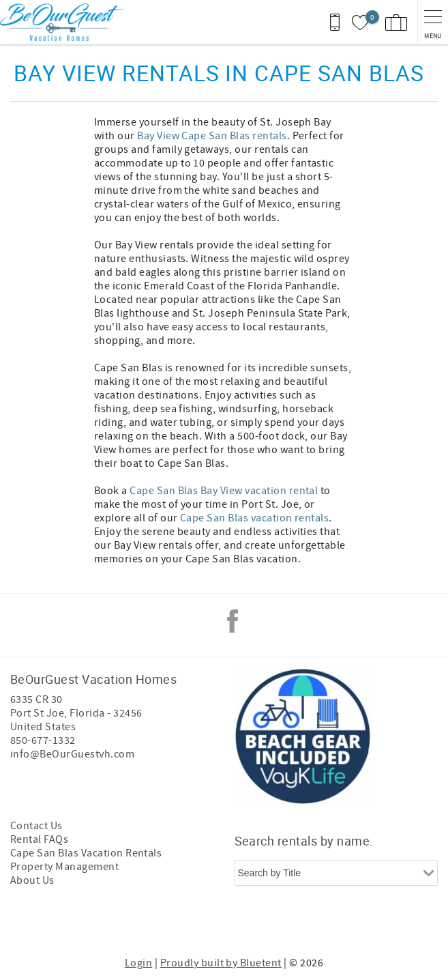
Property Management (64, 867)
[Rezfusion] (275, 924)
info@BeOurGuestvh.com (72, 754)
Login (138, 963)
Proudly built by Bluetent (221, 963)
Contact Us (36, 826)
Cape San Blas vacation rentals (254, 518)
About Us (32, 880)
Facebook (233, 621)
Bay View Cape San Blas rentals (212, 136)
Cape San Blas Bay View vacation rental (224, 491)
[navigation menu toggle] (433, 22)
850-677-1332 (43, 740)
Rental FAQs (39, 839)
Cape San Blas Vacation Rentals (86, 853)
